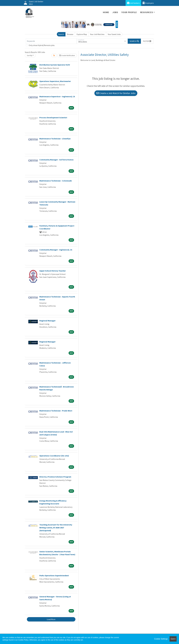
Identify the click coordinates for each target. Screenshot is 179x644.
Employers (148, 3)
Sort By (30, 55)
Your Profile (129, 12)
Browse (70, 34)
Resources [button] (147, 12)
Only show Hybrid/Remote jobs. (42, 45)
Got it (173, 639)
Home (106, 12)
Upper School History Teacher (53, 271)
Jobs (115, 12)
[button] (147, 41)
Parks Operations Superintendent (54, 575)
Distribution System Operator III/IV (55, 65)
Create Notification (67, 55)
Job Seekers (133, 3)
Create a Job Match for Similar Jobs (116, 93)
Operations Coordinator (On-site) (54, 456)
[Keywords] (51, 41)
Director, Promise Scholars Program (55, 477)
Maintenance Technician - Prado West (56, 411)
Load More (51, 619)
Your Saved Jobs (114, 34)
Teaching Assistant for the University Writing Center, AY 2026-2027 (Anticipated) (56, 528)
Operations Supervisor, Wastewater (55, 81)
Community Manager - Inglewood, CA (56, 250)
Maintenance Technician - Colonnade (56, 181)
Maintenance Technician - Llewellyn (55, 139)
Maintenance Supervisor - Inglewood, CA (57, 96)
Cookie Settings (161, 639)
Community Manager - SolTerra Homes (56, 160)
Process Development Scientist (53, 118)
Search (61, 34)
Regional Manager (47, 321)
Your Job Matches (97, 34)
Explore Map (82, 34)
